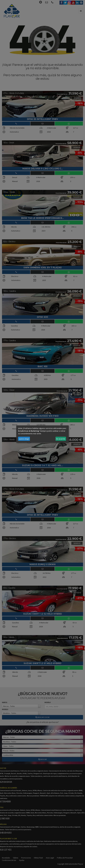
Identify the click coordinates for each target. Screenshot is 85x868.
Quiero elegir (24, 439)
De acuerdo (61, 439)
